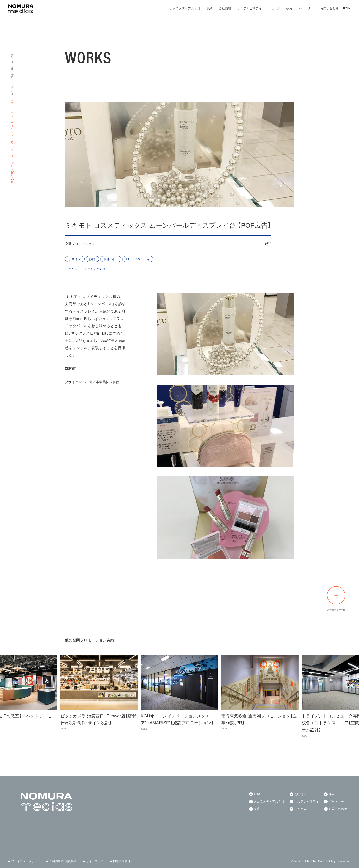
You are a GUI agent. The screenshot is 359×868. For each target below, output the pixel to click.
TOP (12, 57)
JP (344, 9)
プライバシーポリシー (26, 861)
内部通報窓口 (122, 861)
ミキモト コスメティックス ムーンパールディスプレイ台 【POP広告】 (12, 139)
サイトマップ (95, 861)
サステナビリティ (249, 8)
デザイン (75, 259)
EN (349, 9)
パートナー (306, 8)
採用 (290, 8)
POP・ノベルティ (138, 259)
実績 (210, 8)
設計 (92, 259)
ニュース (274, 8)
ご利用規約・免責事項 (63, 861)
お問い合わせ (329, 8)
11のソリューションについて (86, 269)
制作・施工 (111, 259)
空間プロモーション (12, 81)
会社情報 (225, 8)
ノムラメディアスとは (185, 8)
